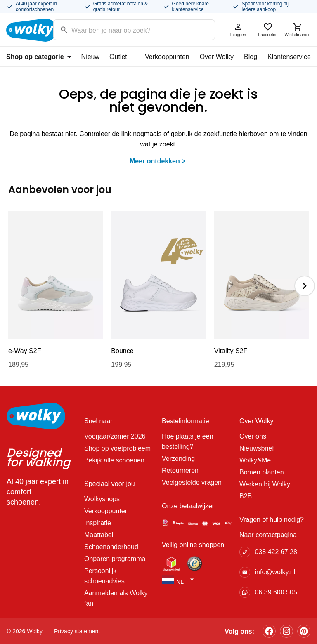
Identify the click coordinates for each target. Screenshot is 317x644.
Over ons (253, 436)
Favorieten (268, 29)
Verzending (178, 459)
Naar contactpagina (268, 535)
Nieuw (90, 57)
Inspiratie (98, 523)
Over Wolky (217, 57)
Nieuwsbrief (257, 448)
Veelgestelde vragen (192, 482)
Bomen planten (262, 472)
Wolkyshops (102, 499)
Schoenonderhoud (111, 547)
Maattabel (99, 535)
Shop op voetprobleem (117, 448)
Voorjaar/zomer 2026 (115, 436)
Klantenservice (289, 57)
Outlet (118, 57)
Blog (251, 57)
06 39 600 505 (276, 592)
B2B (246, 496)
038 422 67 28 (276, 552)
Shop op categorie (39, 57)
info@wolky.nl (275, 572)
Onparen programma (115, 559)
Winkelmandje (298, 29)
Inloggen (238, 29)
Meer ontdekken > (158, 161)
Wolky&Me (255, 460)
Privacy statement (77, 631)
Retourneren (180, 471)
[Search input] (124, 29)
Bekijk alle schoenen (114, 460)
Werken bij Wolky (265, 484)
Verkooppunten (167, 57)
